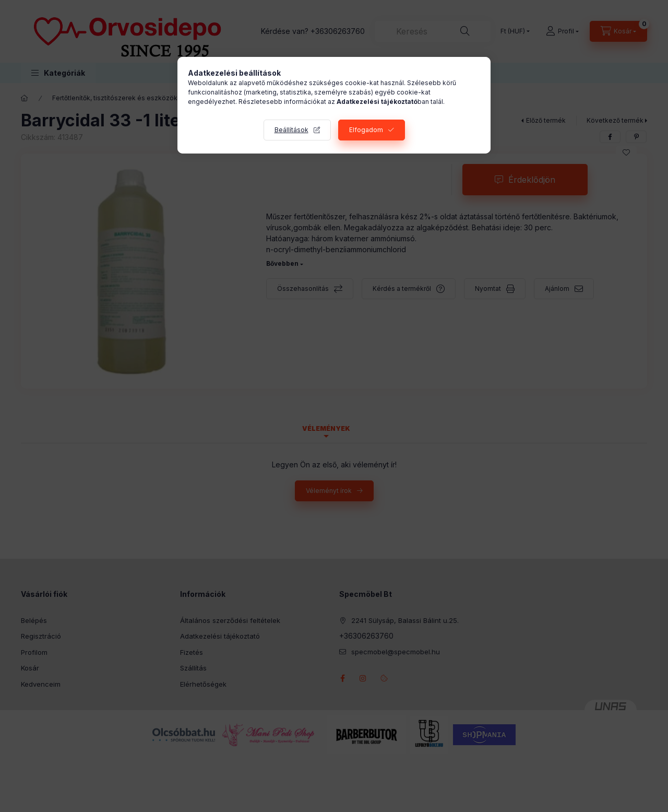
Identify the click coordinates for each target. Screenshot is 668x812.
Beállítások (291, 130)
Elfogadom (366, 130)
